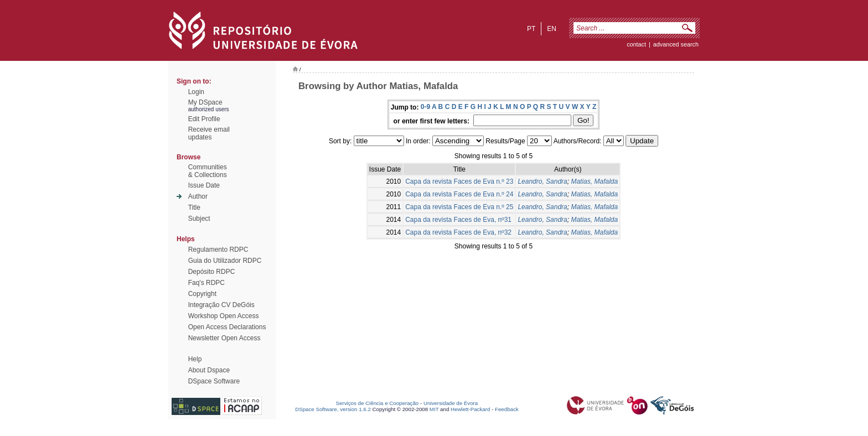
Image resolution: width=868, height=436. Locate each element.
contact (636, 44)
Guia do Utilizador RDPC (225, 261)
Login (196, 92)
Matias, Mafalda (594, 181)
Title (194, 207)
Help (195, 359)
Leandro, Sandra (542, 181)
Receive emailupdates (209, 133)
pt (531, 29)
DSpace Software (214, 381)
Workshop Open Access (224, 316)
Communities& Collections (208, 171)
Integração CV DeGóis (221, 305)
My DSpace (205, 102)
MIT (434, 409)
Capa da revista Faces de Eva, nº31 (458, 220)
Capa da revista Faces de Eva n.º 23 (459, 181)
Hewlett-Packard (470, 409)
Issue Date (204, 185)
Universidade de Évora (451, 403)
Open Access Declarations (227, 327)
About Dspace (209, 370)
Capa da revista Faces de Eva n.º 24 (459, 194)
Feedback (507, 409)
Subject (199, 219)
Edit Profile (204, 119)
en (552, 29)
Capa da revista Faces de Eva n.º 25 (459, 207)
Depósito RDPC (212, 272)
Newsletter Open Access (224, 338)
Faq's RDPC (206, 283)
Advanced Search (676, 44)
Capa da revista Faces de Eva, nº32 (458, 232)
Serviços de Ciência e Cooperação (378, 403)
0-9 (425, 107)
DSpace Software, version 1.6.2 (333, 409)
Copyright (202, 294)
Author (198, 196)
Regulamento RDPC (218, 250)
